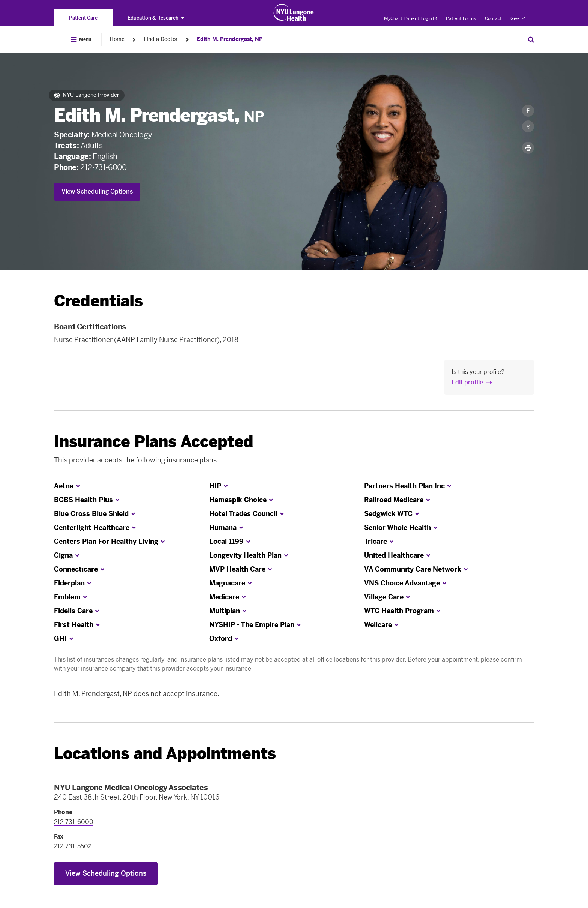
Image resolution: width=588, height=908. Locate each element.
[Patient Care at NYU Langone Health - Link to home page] (294, 12)
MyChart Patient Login (411, 18)
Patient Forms (461, 18)
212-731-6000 (103, 167)
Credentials (98, 301)
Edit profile (467, 382)
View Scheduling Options (97, 191)
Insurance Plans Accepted (154, 442)
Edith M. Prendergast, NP (230, 39)
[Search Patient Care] (531, 39)
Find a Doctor (161, 39)
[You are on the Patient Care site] (83, 18)
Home (117, 39)
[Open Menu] (81, 39)
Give (518, 18)
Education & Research (156, 18)
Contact (493, 18)
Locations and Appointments (165, 754)
